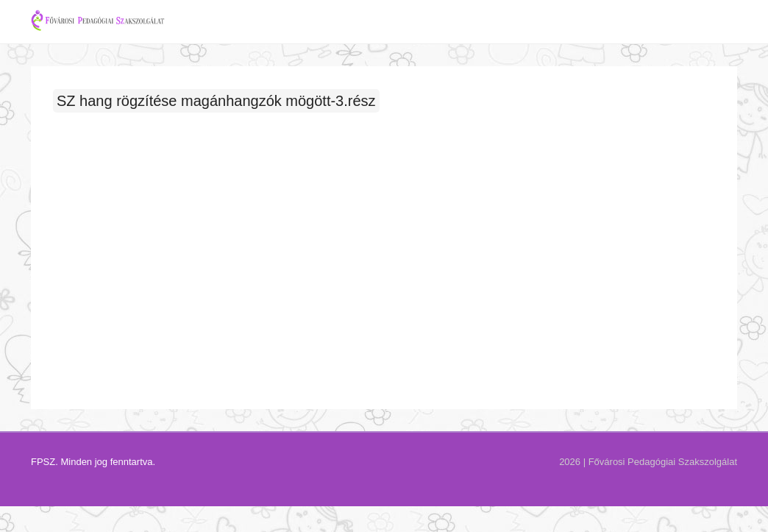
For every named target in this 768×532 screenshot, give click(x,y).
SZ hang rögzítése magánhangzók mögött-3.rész (216, 118)
